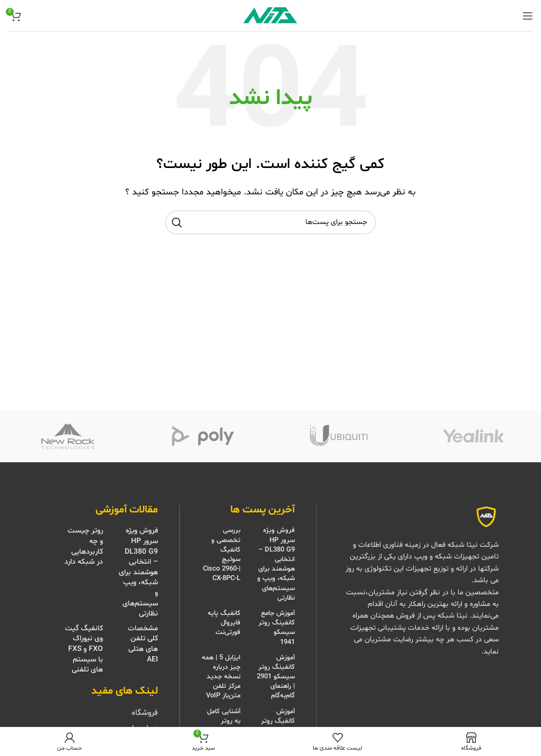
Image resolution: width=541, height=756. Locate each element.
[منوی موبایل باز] (528, 16)
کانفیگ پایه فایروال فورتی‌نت (224, 623)
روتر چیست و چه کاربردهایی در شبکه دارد (84, 546)
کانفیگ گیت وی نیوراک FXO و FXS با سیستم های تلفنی (84, 649)
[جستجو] (270, 222)
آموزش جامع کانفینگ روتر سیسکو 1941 (277, 628)
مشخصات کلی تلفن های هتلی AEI (143, 644)
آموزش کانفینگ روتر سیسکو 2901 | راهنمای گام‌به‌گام (276, 677)
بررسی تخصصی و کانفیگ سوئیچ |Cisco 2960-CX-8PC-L (222, 554)
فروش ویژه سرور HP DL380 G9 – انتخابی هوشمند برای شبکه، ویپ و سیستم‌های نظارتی (276, 564)
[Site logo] (270, 16)
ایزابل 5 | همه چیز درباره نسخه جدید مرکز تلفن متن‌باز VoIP (221, 677)
